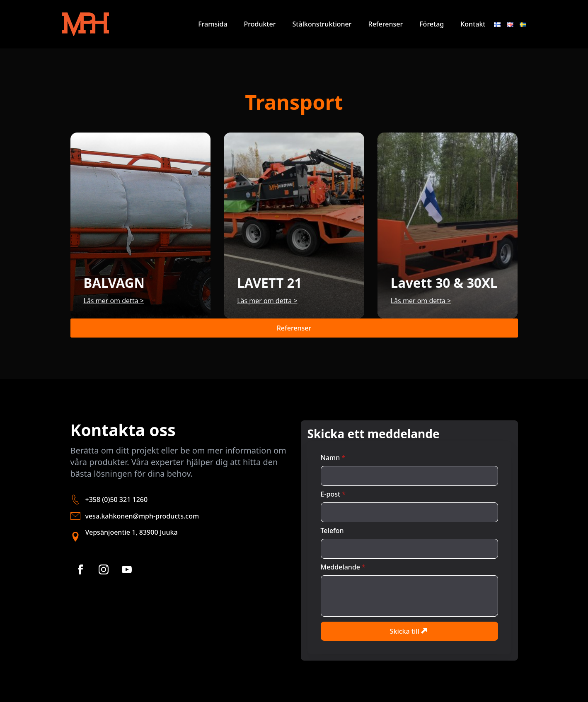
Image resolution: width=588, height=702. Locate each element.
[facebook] (80, 569)
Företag (432, 24)
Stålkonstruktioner (322, 24)
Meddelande (343, 567)
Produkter (260, 24)
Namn (333, 458)
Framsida (213, 24)
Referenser (386, 24)
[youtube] (127, 569)
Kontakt (473, 24)
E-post (333, 494)
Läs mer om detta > (114, 301)
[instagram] (104, 569)
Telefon (332, 531)
